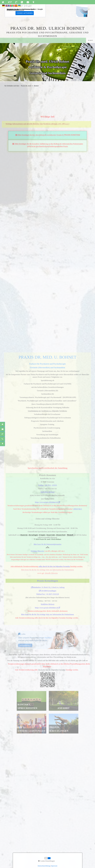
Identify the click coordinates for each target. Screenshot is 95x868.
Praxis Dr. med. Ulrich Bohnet (47, 28)
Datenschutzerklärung (14, 10)
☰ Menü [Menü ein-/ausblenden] (91, 40)
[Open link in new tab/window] (10, 2)
